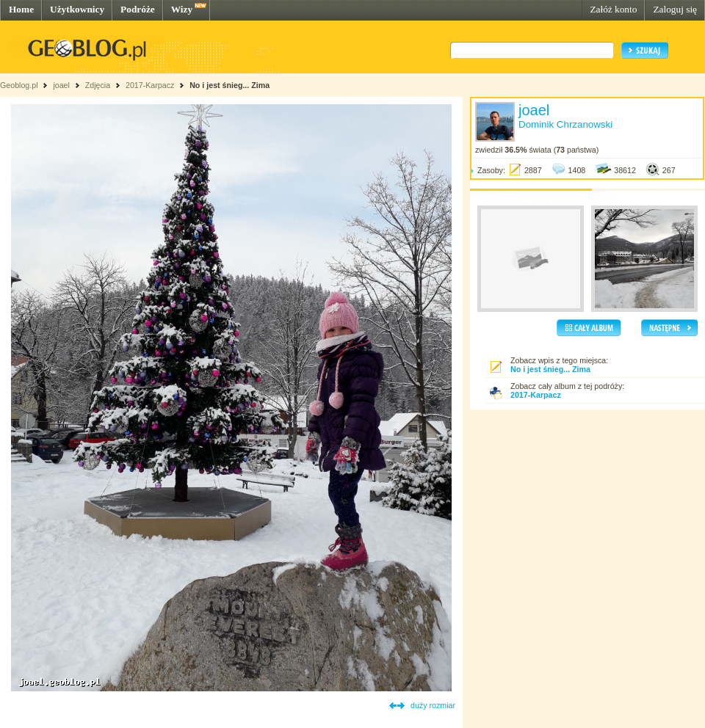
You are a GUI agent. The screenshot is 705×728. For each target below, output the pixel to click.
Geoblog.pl (19, 85)
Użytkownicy (77, 9)
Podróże (138, 9)
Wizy (182, 9)
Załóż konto (613, 9)
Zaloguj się (675, 9)
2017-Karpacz (150, 85)
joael (61, 85)
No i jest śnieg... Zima (229, 85)
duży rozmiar (433, 705)
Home (21, 9)
